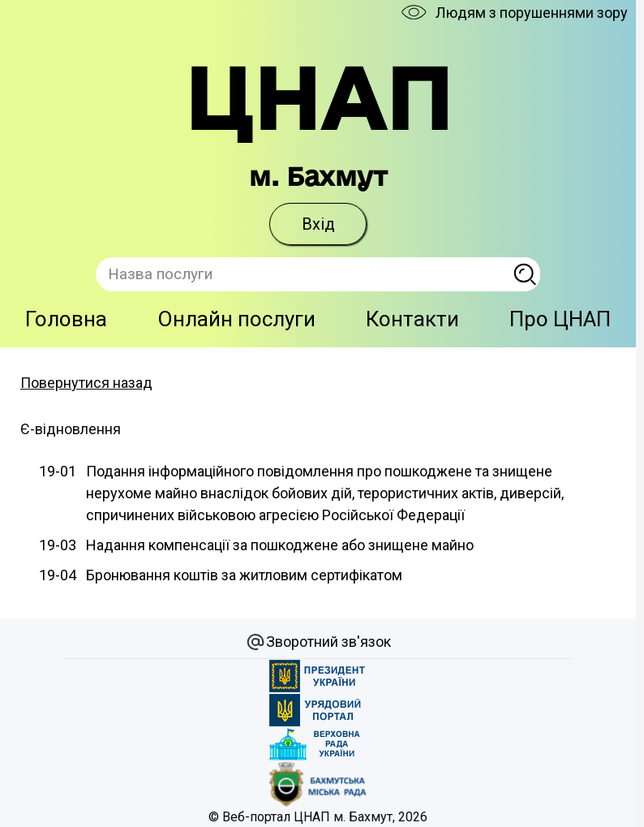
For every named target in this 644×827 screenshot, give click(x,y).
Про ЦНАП (560, 319)
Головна (66, 319)
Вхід (318, 224)
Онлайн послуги (236, 319)
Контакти (412, 319)
